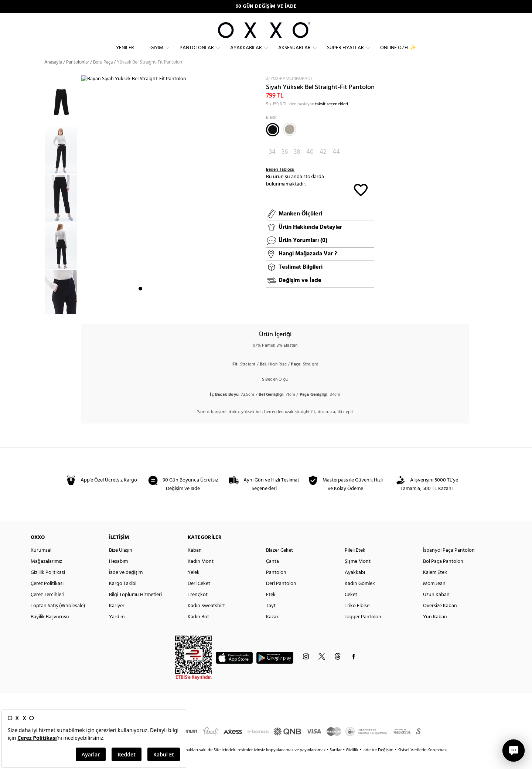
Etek (271, 608)
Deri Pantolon (281, 597)
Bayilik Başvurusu (50, 630)
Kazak (272, 630)
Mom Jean (434, 597)
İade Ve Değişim (378, 763)
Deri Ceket (199, 597)
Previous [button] (39, 208)
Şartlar (336, 763)
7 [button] (180, 307)
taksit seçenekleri (332, 118)
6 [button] (174, 307)
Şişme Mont (358, 575)
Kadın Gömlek (360, 597)
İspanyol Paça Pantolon (449, 564)
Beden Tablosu (280, 183)
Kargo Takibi (123, 597)
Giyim (157, 54)
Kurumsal (41, 564)
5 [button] (167, 307)
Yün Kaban (435, 630)
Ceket (351, 608)
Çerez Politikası (47, 597)
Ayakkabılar (246, 54)
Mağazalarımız (46, 575)
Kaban (195, 564)
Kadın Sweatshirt (206, 619)
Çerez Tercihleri (47, 608)
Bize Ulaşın (121, 564)
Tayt (271, 619)
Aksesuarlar (294, 54)
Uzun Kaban (436, 608)
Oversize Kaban (440, 619)
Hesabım (118, 575)
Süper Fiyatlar (345, 54)
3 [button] (154, 307)
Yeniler (125, 54)
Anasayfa (53, 76)
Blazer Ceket (279, 564)
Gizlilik (353, 763)
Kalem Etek (435, 586)
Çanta (272, 575)
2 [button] (147, 307)
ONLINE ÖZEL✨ (398, 54)
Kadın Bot (198, 630)
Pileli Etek (355, 564)
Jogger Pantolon (363, 630)
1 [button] (140, 307)
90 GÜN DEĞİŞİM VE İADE (266, 6)
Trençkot (198, 608)
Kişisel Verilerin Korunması (422, 763)
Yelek (194, 586)
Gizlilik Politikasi (48, 586)
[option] (63, 164)
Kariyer (117, 619)
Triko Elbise (357, 619)
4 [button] (160, 307)
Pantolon (276, 586)
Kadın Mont (201, 575)
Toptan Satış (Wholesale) (58, 619)
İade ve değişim (126, 586)
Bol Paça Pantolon (443, 575)
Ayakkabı (355, 586)
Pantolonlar (197, 54)
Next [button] (85, 204)
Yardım (117, 630)
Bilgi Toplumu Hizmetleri (135, 608)
